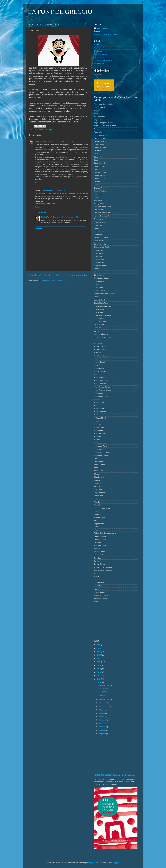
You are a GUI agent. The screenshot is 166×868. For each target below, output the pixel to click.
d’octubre (103, 703)
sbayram (92, 863)
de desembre (104, 685)
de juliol (102, 713)
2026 (99, 645)
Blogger (116, 863)
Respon (38, 183)
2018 (99, 672)
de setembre (104, 706)
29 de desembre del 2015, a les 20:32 (61, 141)
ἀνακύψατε (103, 695)
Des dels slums (100, 57)
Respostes (42, 212)
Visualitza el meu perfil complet (106, 34)
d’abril (101, 723)
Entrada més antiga (78, 275)
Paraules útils (99, 63)
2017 (99, 675)
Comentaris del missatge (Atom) (53, 280)
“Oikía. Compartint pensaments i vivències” (115, 775)
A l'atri (96, 45)
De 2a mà (98, 51)
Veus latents (103, 688)
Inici (58, 275)
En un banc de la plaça (43, 130)
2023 (99, 655)
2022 (99, 658)
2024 (99, 652)
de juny (102, 717)
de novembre (104, 699)
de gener (103, 734)
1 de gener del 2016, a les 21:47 (53, 190)
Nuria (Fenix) (40, 141)
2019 (99, 669)
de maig (102, 720)
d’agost (102, 710)
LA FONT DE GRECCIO (60, 12)
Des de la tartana (101, 54)
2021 (99, 662)
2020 (99, 665)
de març (102, 727)
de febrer (103, 730)
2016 (99, 679)
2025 (99, 648)
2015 (99, 682)
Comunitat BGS (100, 48)
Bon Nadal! (103, 692)
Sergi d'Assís (102, 28)
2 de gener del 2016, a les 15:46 (65, 217)
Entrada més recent (39, 275)
